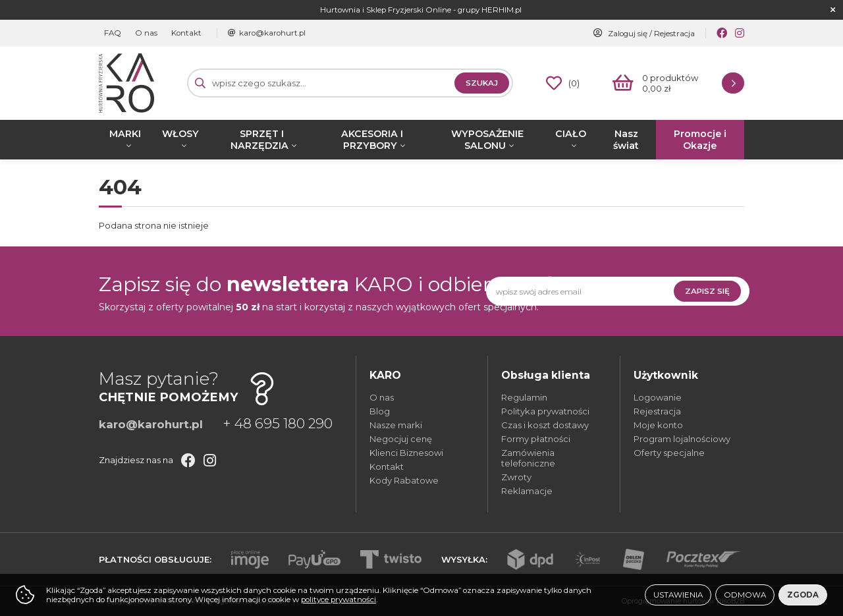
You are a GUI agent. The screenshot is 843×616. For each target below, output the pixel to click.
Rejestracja (674, 34)
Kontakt (177, 33)
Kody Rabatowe (404, 480)
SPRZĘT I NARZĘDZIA (259, 140)
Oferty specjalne (669, 453)
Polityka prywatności (545, 411)
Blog (380, 411)
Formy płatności (536, 439)
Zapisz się (707, 291)
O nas (140, 33)
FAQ (111, 33)
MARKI (125, 134)
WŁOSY (180, 134)
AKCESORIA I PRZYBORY (372, 140)
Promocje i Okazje (700, 140)
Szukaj (482, 83)
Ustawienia (678, 595)
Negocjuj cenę (401, 439)
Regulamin (524, 397)
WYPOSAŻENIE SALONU (487, 140)
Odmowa (745, 595)
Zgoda (803, 595)
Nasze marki (396, 425)
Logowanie (658, 397)
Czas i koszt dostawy (545, 425)
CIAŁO (571, 134)
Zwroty (516, 477)
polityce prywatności (339, 600)
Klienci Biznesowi (406, 453)
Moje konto (658, 425)
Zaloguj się (628, 34)
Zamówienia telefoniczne (528, 458)
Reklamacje (527, 491)
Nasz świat (626, 140)
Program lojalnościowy (682, 439)
